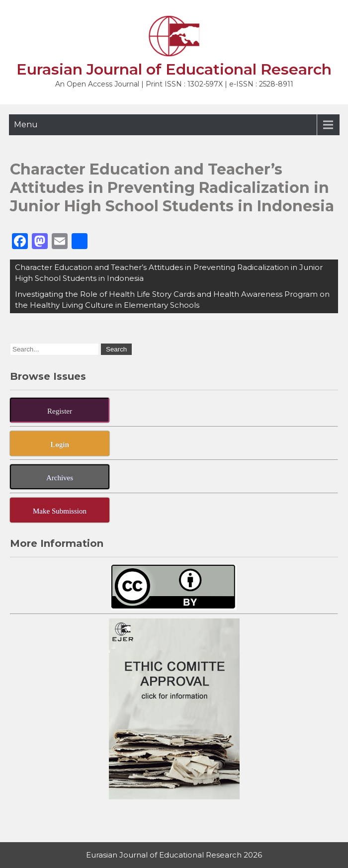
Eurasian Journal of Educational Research (174, 69)
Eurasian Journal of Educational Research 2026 (174, 855)
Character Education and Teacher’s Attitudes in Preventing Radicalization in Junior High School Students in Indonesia (169, 273)
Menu (26, 125)
